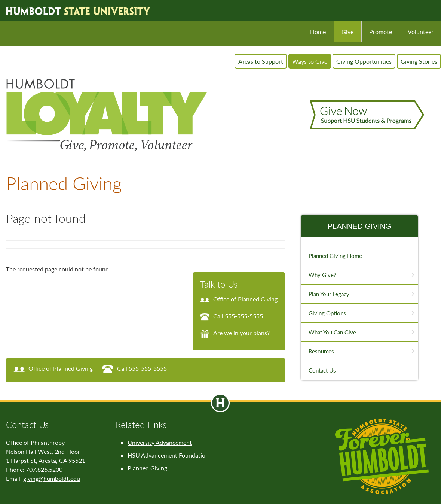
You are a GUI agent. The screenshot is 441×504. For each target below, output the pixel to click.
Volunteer (421, 32)
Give (347, 32)
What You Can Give (332, 332)
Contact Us (322, 370)
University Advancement (160, 442)
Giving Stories (419, 61)
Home (318, 32)
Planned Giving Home (335, 256)
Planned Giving (359, 226)
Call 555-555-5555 (232, 316)
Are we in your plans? (235, 333)
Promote (381, 32)
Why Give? (322, 275)
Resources (321, 351)
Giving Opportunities (364, 61)
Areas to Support (261, 61)
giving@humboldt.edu (52, 478)
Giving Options (327, 313)
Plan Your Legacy (329, 294)
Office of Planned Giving (239, 299)
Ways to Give (310, 61)
